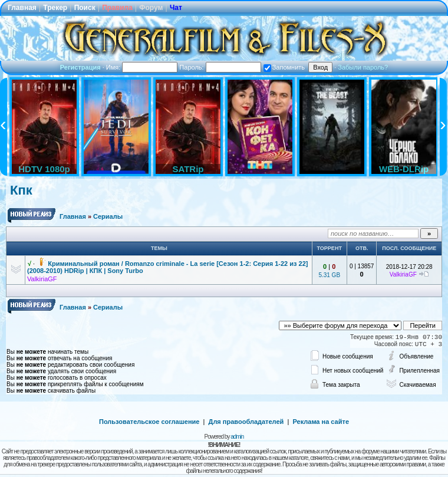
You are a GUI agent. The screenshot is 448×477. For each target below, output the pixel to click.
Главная (22, 8)
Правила (117, 8)
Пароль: (220, 67)
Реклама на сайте (321, 422)
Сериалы (108, 216)
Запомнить (284, 67)
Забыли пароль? (363, 67)
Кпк (21, 190)
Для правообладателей (246, 422)
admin (237, 437)
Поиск (85, 8)
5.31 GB (329, 275)
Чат (176, 8)
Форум (151, 8)
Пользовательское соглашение (149, 422)
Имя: (142, 67)
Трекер (55, 8)
